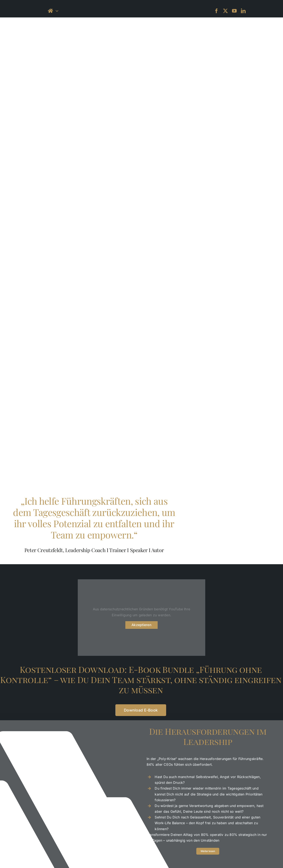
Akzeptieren (141, 625)
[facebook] (216, 11)
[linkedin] (243, 11)
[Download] (141, 710)
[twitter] (225, 11)
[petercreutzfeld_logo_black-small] (142, 5)
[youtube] (234, 11)
